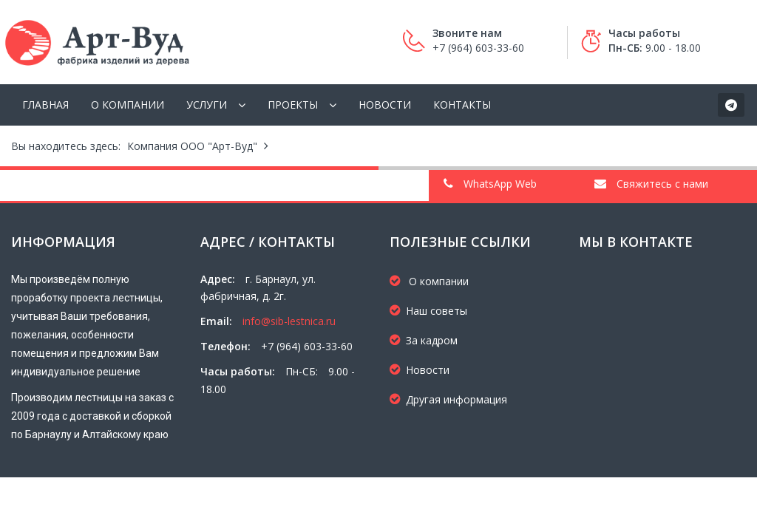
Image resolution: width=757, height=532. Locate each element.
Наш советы (428, 311)
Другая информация (448, 399)
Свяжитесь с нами (651, 184)
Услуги (207, 105)
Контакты (462, 105)
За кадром (424, 340)
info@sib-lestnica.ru (289, 321)
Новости (385, 105)
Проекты (293, 105)
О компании (128, 105)
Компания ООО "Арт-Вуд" (192, 146)
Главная (45, 105)
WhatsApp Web (490, 184)
